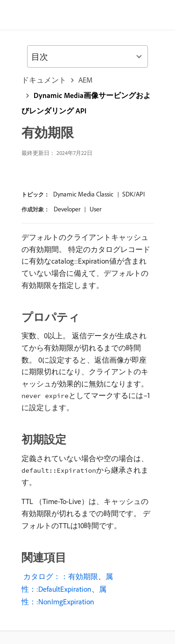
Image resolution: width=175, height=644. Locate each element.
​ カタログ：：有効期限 (60, 576)
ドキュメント (44, 80)
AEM (85, 80)
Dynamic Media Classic (83, 194)
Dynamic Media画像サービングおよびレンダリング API (86, 103)
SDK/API (133, 194)
